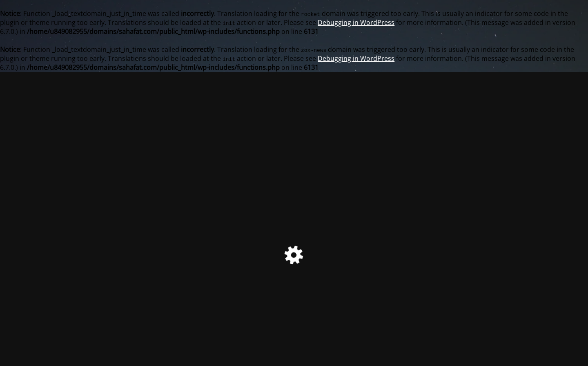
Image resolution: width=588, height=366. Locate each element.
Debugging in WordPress (356, 22)
